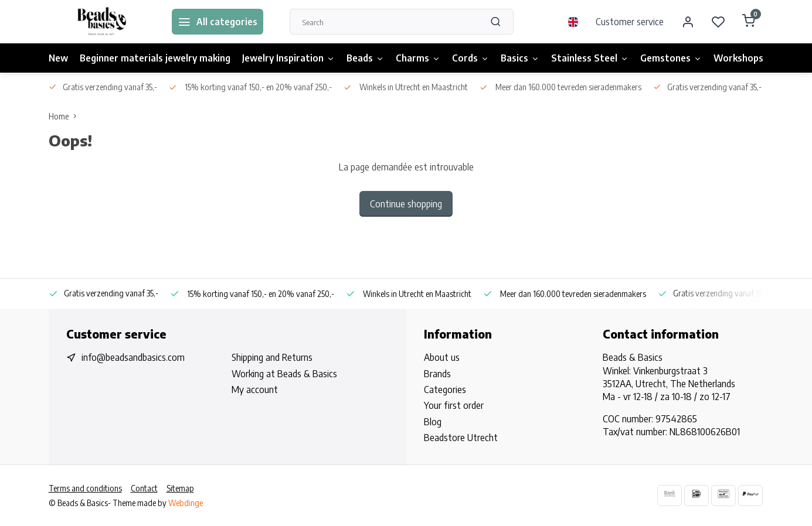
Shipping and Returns (272, 357)
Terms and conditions (85, 488)
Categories (445, 390)
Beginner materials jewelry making (155, 58)
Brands (437, 374)
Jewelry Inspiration (288, 58)
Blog (433, 422)
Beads (365, 58)
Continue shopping (406, 204)
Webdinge (186, 503)
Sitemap (180, 488)
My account (255, 390)
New (58, 58)
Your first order (454, 405)
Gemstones (671, 58)
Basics (520, 58)
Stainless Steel (590, 58)
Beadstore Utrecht (461, 438)
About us (442, 357)
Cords (470, 58)
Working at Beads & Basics (284, 374)
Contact (144, 488)
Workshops (738, 58)
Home (65, 116)
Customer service (630, 22)
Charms (418, 58)
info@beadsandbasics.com (133, 357)
